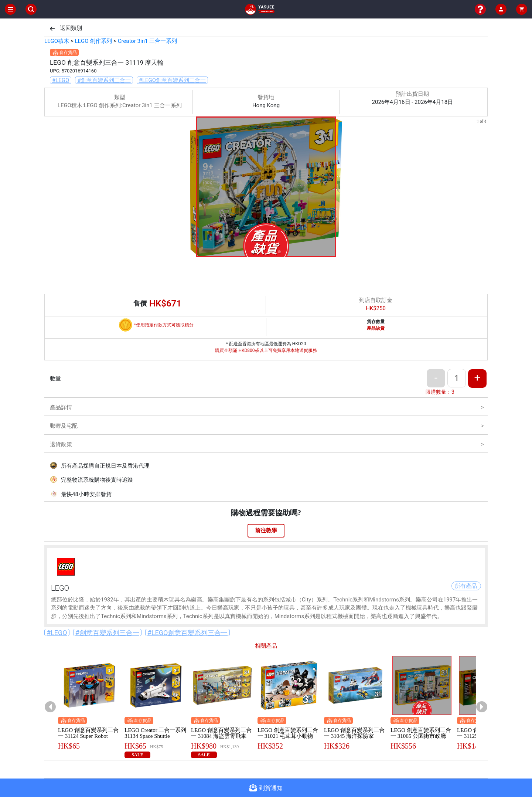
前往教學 (266, 530)
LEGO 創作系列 (93, 41)
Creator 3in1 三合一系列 (147, 41)
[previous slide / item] (50, 188)
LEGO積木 (57, 41)
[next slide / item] (482, 188)
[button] (253, 252)
